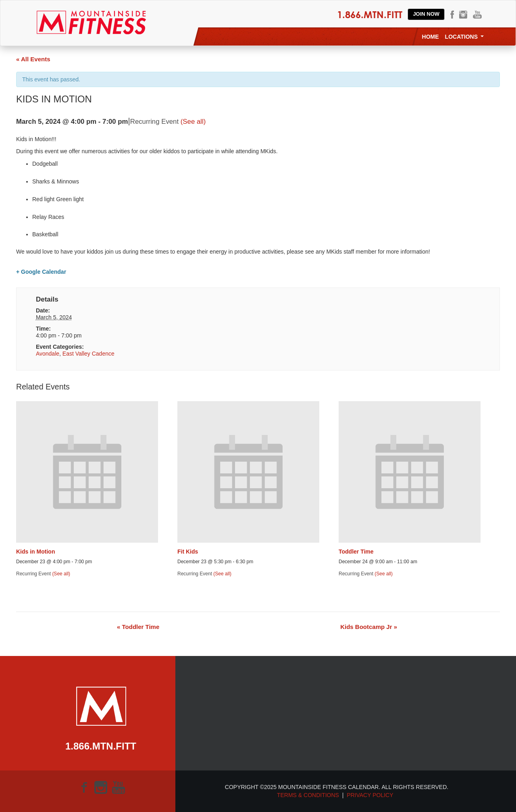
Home (431, 37)
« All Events (33, 59)
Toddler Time (356, 552)
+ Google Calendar (41, 272)
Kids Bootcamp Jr (369, 627)
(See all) (193, 122)
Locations (464, 37)
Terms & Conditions (308, 795)
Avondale (48, 354)
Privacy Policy (371, 795)
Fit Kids (188, 552)
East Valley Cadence (88, 354)
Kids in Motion (35, 552)
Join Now (426, 14)
